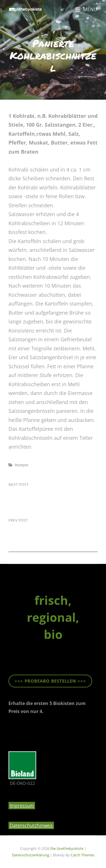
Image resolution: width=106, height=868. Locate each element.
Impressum (22, 806)
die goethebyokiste (67, 848)
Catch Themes (83, 855)
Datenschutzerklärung (31, 855)
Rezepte (21, 465)
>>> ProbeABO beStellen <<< (50, 681)
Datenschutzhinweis (31, 825)
